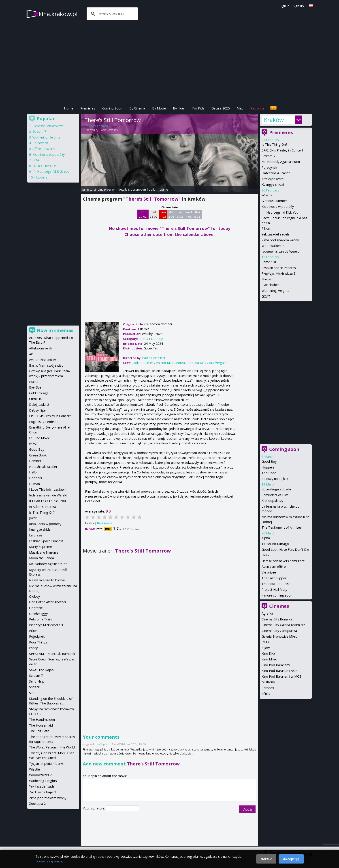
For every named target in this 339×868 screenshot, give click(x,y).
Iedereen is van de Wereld (281, 251)
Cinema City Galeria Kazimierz (283, 625)
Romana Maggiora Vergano (207, 363)
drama (143, 339)
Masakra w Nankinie (44, 552)
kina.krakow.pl (58, 14)
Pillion (266, 228)
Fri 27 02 (143, 214)
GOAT (266, 296)
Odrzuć (266, 859)
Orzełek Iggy (38, 614)
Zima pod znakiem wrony (280, 240)
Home (69, 108)
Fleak (265, 555)
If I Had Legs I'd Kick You (280, 212)
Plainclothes (270, 285)
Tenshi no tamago (275, 544)
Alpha (266, 538)
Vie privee (269, 572)
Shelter (267, 279)
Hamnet (35, 461)
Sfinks (266, 694)
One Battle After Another (48, 602)
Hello (33, 472)
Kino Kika (268, 653)
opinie (164, 189)
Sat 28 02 (154, 214)
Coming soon (284, 449)
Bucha (34, 382)
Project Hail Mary (274, 590)
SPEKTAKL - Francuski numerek (52, 654)
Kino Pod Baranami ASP (279, 671)
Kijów (266, 648)
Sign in (285, 6)
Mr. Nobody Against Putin (281, 162)
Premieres (88, 108)
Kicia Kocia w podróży (278, 207)
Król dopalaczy (272, 501)
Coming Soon (112, 108)
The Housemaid (41, 725)
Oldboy (34, 596)
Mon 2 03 (172, 214)
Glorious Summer (274, 201)
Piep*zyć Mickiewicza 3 (278, 273)
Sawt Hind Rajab (41, 670)
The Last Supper (274, 578)
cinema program (105, 189)
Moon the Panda (42, 558)
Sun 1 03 (163, 214)
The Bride (269, 473)
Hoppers (268, 467)
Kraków (274, 120)
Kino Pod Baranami (276, 665)
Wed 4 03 (189, 214)
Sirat (32, 693)
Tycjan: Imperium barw (46, 764)
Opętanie (36, 608)
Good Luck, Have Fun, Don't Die (285, 550)
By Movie (159, 108)
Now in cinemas (55, 330)
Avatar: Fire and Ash (44, 360)
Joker (33, 518)
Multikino (268, 682)
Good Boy (269, 461)
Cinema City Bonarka (277, 619)
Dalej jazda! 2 (39, 405)
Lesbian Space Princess (279, 268)
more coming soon (278, 595)
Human (34, 484)
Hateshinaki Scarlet (276, 173)
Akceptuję (291, 859)
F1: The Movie (39, 438)
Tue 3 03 (180, 214)
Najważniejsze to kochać (47, 580)
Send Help (37, 681)
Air (31, 354)
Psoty (33, 648)
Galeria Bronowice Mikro (279, 636)
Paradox (268, 688)
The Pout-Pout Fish (276, 584)
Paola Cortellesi (109, 130)
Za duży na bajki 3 (275, 479)
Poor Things (38, 642)
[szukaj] (112, 14)
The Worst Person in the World (52, 747)
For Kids (198, 108)
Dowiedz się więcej (49, 861)
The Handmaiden (42, 720)
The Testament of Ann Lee (282, 527)
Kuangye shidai (273, 184)
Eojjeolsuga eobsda (276, 489)
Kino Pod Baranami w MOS (281, 676)
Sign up (298, 6)
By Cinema (137, 108)
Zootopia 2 (37, 804)
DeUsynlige (37, 410)
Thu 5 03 (197, 214)
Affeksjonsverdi (273, 179)
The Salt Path (39, 731)
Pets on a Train (40, 619)
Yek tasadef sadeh (275, 234)
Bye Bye (35, 387)
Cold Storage (39, 393)
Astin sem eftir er (274, 566)
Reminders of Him (275, 495)
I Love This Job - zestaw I (48, 489)
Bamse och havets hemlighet (283, 561)
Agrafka (267, 613)
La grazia (36, 535)
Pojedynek (269, 167)
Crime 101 (269, 262)
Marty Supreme (41, 547)
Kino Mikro (269, 659)
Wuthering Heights (275, 291)
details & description (132, 189)
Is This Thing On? (274, 144)
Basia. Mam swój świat (46, 365)
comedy (157, 339)
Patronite (258, 108)
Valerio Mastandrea (170, 363)
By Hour (179, 108)
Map (240, 108)
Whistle (267, 195)
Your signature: (94, 808)
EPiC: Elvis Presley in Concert (282, 150)
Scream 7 (268, 156)
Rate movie (104, 523)
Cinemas (279, 606)
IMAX (265, 642)
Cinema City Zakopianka (279, 631)
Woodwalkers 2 (273, 246)
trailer (153, 189)
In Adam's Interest (43, 507)
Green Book (38, 455)
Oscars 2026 (221, 108)
